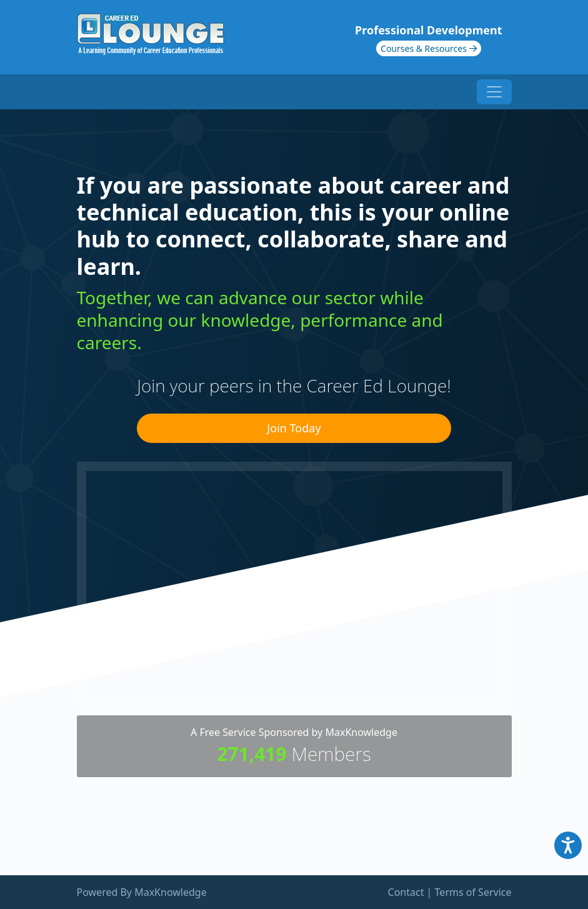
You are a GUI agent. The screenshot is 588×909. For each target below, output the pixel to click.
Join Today (294, 428)
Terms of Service (473, 892)
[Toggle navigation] (494, 92)
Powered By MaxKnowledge (142, 892)
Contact (406, 892)
